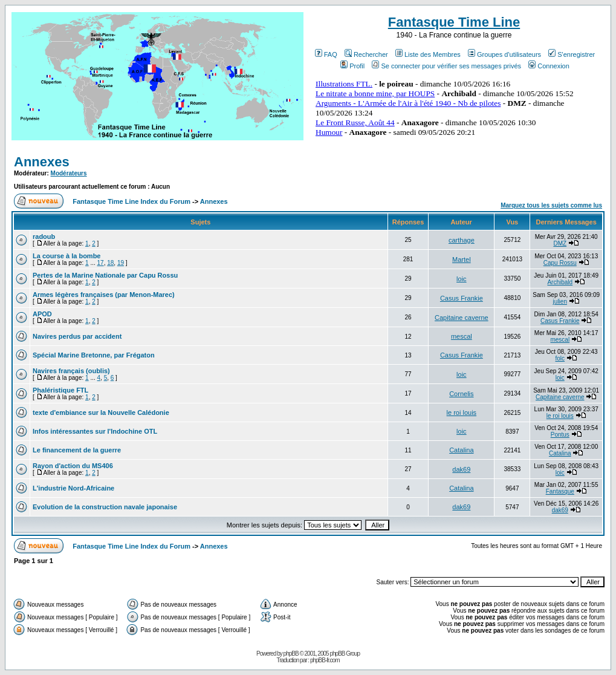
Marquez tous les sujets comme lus (551, 205)
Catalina (461, 450)
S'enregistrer (572, 54)
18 (110, 263)
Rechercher (366, 54)
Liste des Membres (428, 54)
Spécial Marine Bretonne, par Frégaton (94, 355)
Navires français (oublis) (71, 371)
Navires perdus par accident (77, 336)
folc (560, 358)
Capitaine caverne (462, 318)
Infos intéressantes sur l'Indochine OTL (95, 431)
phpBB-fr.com (325, 660)
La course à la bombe (66, 256)
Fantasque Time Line (454, 22)
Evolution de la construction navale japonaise (105, 507)
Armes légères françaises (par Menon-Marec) (104, 295)
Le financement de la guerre (77, 450)
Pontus (560, 435)
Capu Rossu (560, 263)
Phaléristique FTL (60, 390)
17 (101, 263)
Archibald (560, 282)
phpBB (291, 654)
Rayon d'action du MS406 (73, 466)
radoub (44, 236)
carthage (462, 240)
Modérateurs (69, 173)
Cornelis (461, 394)
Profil (352, 66)
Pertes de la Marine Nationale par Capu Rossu (105, 275)
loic (462, 279)
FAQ (326, 54)
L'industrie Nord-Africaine (73, 488)
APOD (42, 314)
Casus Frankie (462, 298)
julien (560, 302)
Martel (462, 259)
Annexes (42, 162)
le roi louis (462, 412)
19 (121, 263)
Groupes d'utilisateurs (504, 54)
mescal (462, 336)
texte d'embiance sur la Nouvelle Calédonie (101, 412)
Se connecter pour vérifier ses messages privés (446, 66)
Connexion (549, 66)
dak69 (461, 469)
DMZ (560, 243)
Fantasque (560, 491)
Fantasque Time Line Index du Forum (131, 201)
